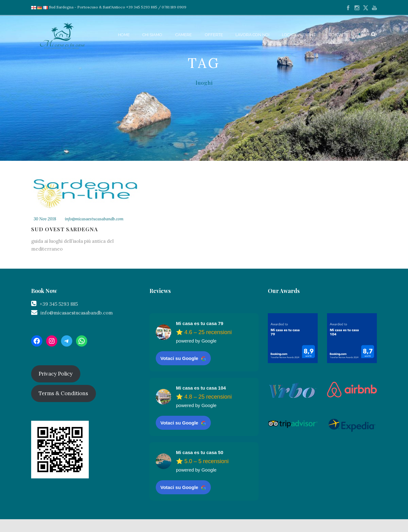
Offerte (214, 35)
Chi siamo (152, 35)
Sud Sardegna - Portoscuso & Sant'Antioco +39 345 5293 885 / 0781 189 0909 (115, 7)
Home (124, 35)
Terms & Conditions (63, 393)
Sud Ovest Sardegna (64, 229)
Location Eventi (299, 35)
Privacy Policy (56, 374)
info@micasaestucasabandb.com (94, 219)
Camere (184, 35)
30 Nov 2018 (45, 219)
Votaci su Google (183, 358)
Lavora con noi (252, 35)
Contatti (338, 35)
